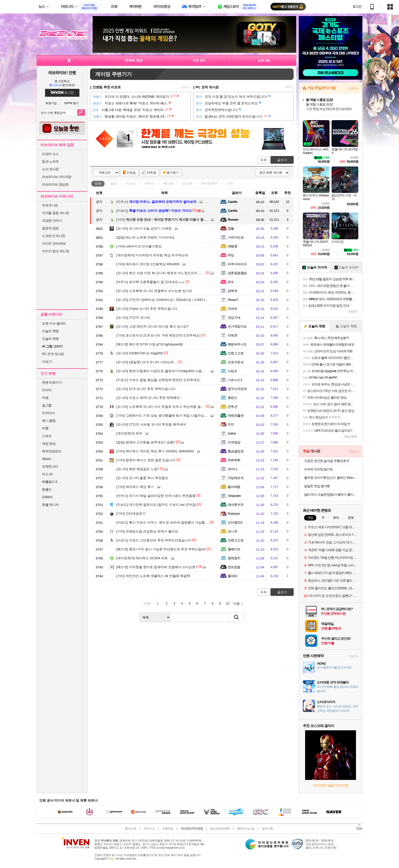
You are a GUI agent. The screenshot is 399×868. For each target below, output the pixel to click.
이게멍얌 (234, 442)
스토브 (47, 436)
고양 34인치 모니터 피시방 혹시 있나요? (153, 326)
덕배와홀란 (236, 416)
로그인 (357, 7)
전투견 (232, 407)
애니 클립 (49, 421)
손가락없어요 (237, 326)
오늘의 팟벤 (50, 339)
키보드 (131, 183)
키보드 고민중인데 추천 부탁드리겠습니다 (154, 540)
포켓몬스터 (50, 466)
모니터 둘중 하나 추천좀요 (142, 478)
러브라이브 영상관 (55, 184)
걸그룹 (47, 405)
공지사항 (267, 829)
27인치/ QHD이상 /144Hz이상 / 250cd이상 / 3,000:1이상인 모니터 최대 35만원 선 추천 (186, 300)
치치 (231, 424)
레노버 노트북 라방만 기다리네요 (146, 237)
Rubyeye (234, 514)
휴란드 (232, 398)
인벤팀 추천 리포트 (107, 87)
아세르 (232, 309)
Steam (46, 459)
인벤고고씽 (236, 353)
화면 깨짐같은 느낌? (138, 469)
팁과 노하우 (50, 162)
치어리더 (48, 413)
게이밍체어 (209, 183)
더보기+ (186, 87)
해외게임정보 (52, 451)
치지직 (47, 390)
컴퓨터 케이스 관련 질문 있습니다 (146, 460)
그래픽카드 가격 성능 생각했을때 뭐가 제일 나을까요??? (163, 416)
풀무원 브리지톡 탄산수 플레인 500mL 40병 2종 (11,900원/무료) (331, 478)
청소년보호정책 (220, 829)
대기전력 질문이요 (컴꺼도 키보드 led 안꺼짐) (156, 505)
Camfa (232, 202)
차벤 (45, 398)
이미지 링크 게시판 (55, 251)
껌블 (231, 228)
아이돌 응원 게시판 (55, 213)
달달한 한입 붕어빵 (317, 486)
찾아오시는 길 (246, 829)
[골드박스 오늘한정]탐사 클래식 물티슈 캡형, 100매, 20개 (331, 494)
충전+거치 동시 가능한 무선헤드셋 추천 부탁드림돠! (161, 549)
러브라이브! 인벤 (62, 73)
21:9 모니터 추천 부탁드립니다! (146, 389)
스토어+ (353, 88)
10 (228, 603)
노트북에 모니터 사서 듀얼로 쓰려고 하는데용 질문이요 (163, 407)
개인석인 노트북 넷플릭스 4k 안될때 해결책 (153, 576)
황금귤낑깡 (236, 451)
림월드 (47, 489)
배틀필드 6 (50, 482)
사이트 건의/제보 (54, 243)
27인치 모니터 (133, 318)
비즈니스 (149, 829)
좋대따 (232, 576)
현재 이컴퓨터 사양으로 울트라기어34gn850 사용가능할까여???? (171, 371)
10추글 (152, 173)
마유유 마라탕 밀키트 (318, 469)
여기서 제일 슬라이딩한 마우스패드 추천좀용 (156, 496)
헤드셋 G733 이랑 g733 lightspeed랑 (150, 344)
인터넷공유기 (131, 514)
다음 (236, 603)
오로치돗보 (236, 362)
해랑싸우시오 (237, 344)
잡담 (113, 183)
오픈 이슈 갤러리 (54, 323)
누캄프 (232, 371)
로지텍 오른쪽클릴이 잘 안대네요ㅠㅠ (151, 282)
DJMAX (47, 497)
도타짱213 (235, 522)
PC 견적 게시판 (53, 354)
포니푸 (232, 531)
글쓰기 (282, 160)
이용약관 (167, 829)
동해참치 (234, 558)
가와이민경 (236, 237)
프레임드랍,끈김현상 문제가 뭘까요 (147, 531)
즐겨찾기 (173, 173)
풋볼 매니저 (50, 505)
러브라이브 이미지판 (57, 177)
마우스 (149, 183)
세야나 (232, 469)
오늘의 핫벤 (50, 331)
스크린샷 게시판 (54, 236)
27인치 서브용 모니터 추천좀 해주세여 (151, 424)
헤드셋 (168, 183)
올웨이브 (234, 549)
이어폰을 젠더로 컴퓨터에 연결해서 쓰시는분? (157, 567)
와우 (129, 433)
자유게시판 (50, 205)
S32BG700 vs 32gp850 (140, 353)
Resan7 (233, 300)
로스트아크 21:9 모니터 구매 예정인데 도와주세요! (158, 335)
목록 (263, 160)
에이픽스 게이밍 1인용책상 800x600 (148, 264)
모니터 (187, 183)
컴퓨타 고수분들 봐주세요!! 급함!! (146, 442)
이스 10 (47, 474)
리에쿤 (232, 335)
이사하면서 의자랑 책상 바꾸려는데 (152, 255)
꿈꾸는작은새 (237, 389)
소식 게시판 (50, 169)
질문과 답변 (50, 228)
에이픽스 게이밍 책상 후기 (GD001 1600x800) (155, 451)
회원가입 (51, 103)
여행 (45, 428)
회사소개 (131, 829)
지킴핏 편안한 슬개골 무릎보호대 (326, 461)
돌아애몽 (234, 487)
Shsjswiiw (234, 496)
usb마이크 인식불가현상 (139, 246)
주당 (231, 255)
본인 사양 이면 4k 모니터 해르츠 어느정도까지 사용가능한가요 (169, 273)
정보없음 (234, 567)
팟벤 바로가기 (52, 382)
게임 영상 (49, 444)
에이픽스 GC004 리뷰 (142, 558)
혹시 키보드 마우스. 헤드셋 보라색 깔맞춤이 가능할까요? (165, 522)
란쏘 (231, 282)
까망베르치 (236, 478)
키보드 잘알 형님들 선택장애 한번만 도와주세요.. (159, 380)
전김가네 (234, 318)
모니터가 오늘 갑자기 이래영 (144, 228)
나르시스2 (235, 380)
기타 (230, 183)
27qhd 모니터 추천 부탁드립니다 (147, 309)
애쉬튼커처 (236, 505)
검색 (81, 113)
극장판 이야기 (52, 221)
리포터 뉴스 (50, 154)
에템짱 (232, 246)
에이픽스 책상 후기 (135, 487)
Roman (233, 220)
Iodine (232, 433)
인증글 (131, 173)
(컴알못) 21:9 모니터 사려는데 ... (147, 362)
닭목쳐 (232, 291)
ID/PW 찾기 (72, 103)
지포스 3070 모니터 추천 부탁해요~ (149, 398)
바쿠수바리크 (237, 264)
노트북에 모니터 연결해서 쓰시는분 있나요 (154, 291)
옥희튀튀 (234, 460)
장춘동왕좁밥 (237, 273)
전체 (98, 183)
